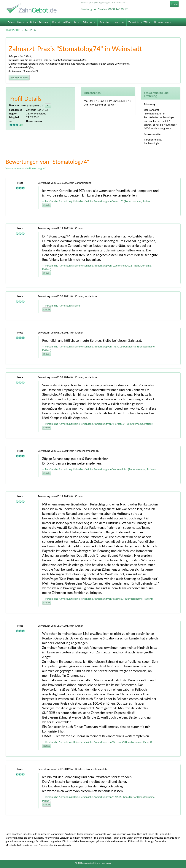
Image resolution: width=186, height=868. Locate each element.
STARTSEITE (13, 30)
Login (174, 4)
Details (47, 205)
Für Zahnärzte (119, 3)
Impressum (107, 863)
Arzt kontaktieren (19, 78)
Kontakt (85, 3)
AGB (77, 863)
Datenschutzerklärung (90, 863)
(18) (16, 125)
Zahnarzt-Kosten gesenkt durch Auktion (28, 22)
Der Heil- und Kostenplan (66, 22)
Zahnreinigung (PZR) (139, 22)
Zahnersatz (89, 22)
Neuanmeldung (162, 22)
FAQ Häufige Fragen (100, 3)
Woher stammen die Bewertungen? (26, 168)
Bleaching (105, 22)
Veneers (120, 22)
